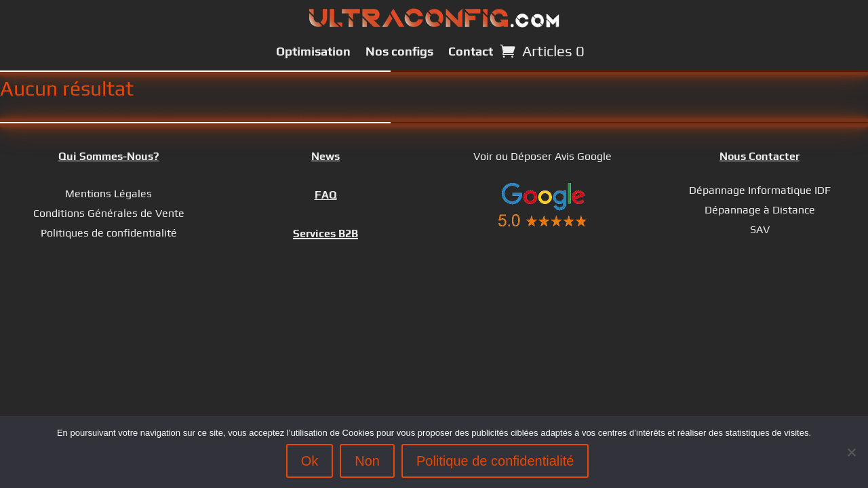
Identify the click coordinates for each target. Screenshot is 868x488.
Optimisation (313, 51)
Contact (471, 51)
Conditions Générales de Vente (109, 213)
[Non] (851, 452)
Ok (310, 461)
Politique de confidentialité (495, 461)
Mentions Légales (108, 194)
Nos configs (399, 51)
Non (367, 461)
